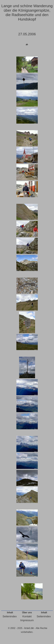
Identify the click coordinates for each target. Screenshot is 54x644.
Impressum (27, 620)
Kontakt (27, 616)
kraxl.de (29, 628)
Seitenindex (10, 616)
